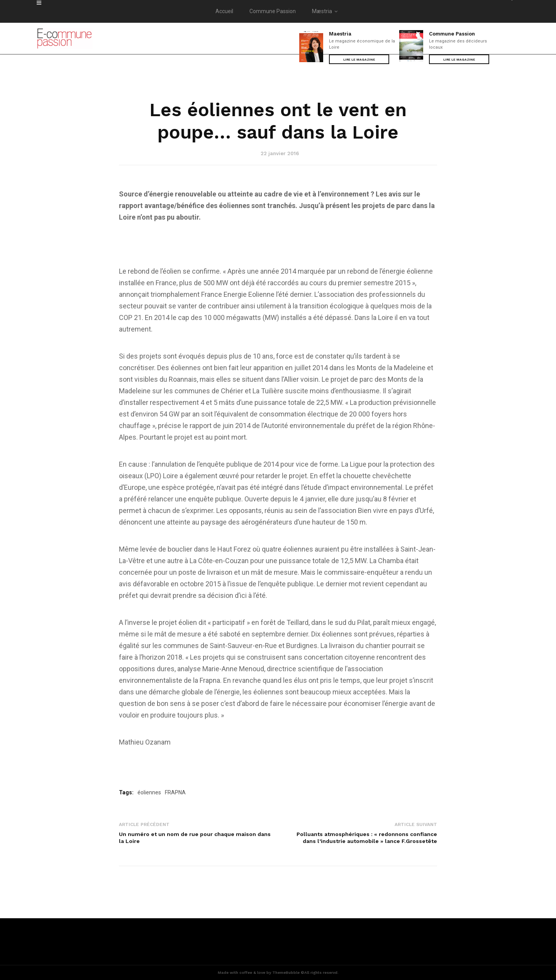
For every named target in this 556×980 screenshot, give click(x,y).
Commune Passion (273, 11)
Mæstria (326, 11)
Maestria (340, 34)
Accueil (224, 11)
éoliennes (149, 792)
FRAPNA (175, 792)
